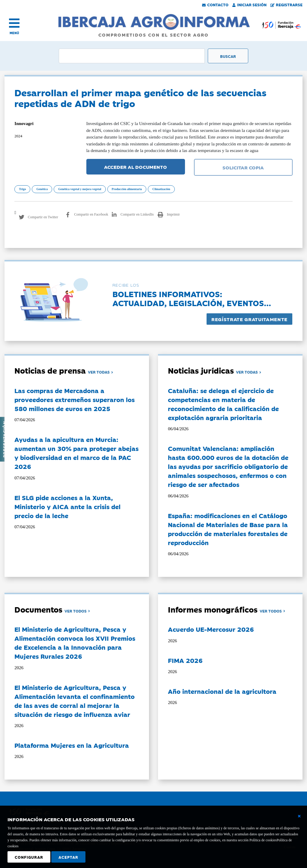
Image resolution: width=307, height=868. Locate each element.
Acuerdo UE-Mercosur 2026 (211, 629)
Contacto (215, 4)
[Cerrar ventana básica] (299, 816)
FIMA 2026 (185, 660)
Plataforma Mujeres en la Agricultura (72, 745)
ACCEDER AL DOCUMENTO (136, 167)
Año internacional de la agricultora (222, 691)
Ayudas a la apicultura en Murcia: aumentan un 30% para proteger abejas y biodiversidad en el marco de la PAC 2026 (76, 453)
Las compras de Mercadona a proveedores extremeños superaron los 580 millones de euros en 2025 (75, 399)
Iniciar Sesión (249, 4)
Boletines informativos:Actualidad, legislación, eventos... (192, 298)
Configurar (29, 857)
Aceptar (68, 857)
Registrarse (287, 4)
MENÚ (14, 33)
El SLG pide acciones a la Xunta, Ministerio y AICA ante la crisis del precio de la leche (67, 506)
